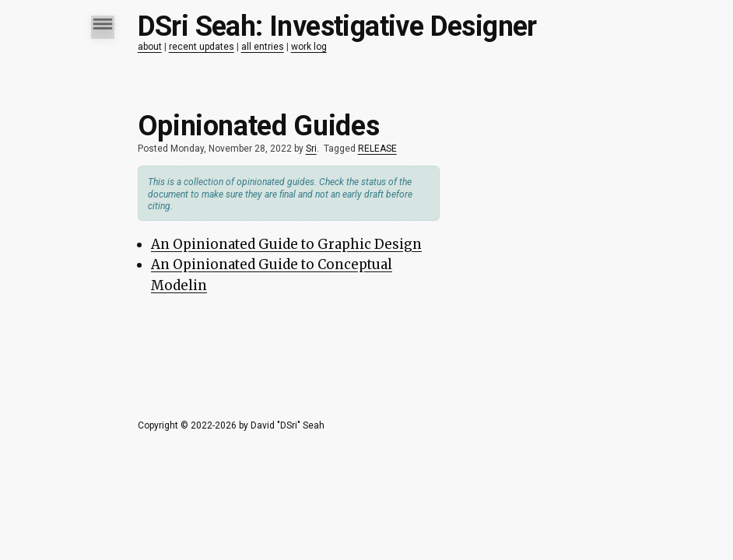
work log (309, 47)
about (150, 47)
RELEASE (377, 149)
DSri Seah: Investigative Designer (337, 26)
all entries (263, 47)
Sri (311, 149)
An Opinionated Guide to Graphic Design (286, 244)
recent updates (202, 47)
